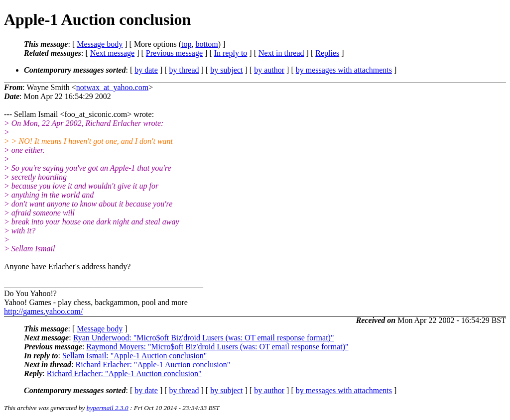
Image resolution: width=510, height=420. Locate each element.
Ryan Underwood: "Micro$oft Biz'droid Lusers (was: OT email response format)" (204, 338)
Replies (327, 53)
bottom (206, 44)
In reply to (231, 53)
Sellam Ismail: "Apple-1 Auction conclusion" (134, 356)
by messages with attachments (344, 70)
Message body (100, 44)
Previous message (174, 53)
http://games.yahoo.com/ (43, 311)
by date (146, 70)
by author (269, 70)
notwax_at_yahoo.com (112, 87)
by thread (184, 70)
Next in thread (281, 53)
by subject (226, 70)
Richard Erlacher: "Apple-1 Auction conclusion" (153, 365)
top (186, 44)
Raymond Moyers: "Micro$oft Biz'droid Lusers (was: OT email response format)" (217, 347)
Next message (112, 53)
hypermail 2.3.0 (108, 408)
